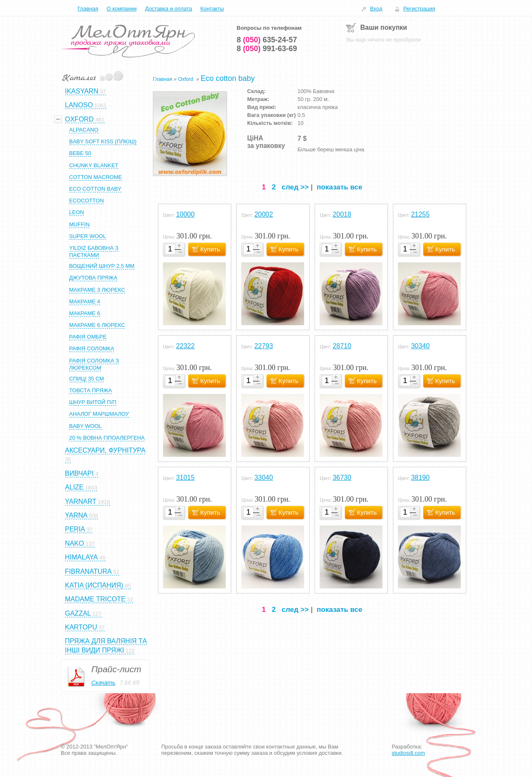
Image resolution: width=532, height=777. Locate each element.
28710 (342, 346)
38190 (420, 478)
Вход (376, 9)
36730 (342, 478)
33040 (264, 478)
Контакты (212, 9)
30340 (420, 346)
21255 (420, 214)
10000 (185, 214)
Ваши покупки (384, 27)
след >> (295, 187)
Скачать (103, 683)
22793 (264, 346)
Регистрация (419, 9)
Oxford (186, 79)
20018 (342, 214)
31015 (185, 478)
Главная (88, 9)
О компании (121, 9)
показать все (340, 187)
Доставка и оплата (168, 9)
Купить (210, 249)
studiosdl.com (408, 753)
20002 (264, 214)
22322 (185, 346)
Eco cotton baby (228, 78)
